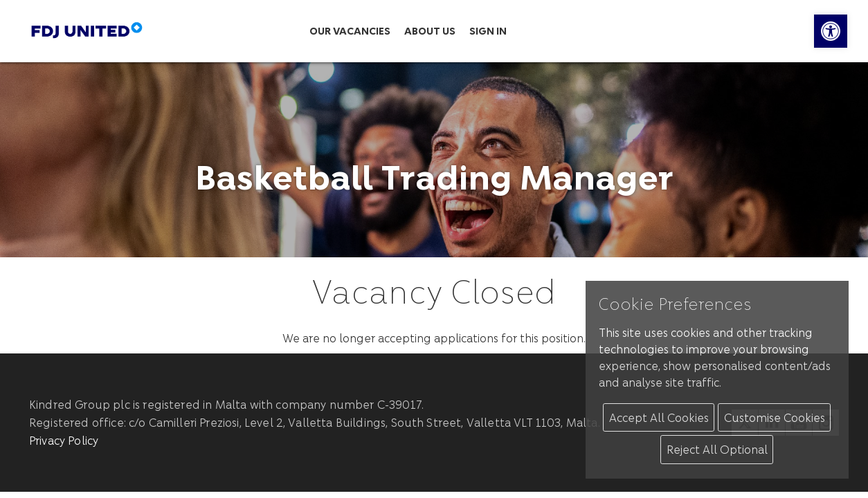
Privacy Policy (64, 440)
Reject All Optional (717, 449)
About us (430, 31)
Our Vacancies (350, 31)
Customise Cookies (775, 417)
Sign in (488, 31)
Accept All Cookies (659, 417)
